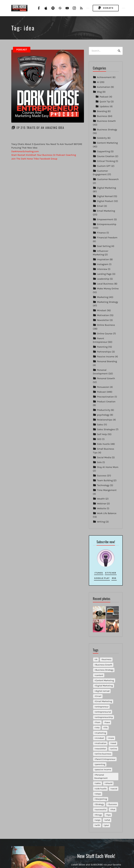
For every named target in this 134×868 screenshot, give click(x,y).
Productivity (104, 410)
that (113, 809)
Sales (100, 425)
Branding (102, 111)
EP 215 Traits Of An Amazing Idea (40, 128)
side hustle (101, 789)
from (98, 722)
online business (103, 754)
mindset (100, 738)
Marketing (103, 297)
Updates (104, 106)
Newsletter (103, 320)
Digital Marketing (106, 188)
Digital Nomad (105, 196)
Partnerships (104, 352)
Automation (104, 87)
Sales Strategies (106, 429)
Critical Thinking (106, 161)
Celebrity (102, 138)
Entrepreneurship (107, 224)
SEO (99, 439)
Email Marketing (106, 211)
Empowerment (105, 219)
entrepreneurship (104, 717)
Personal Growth (106, 378)
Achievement (104, 77)
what (108, 820)
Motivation (103, 315)
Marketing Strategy (108, 302)
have (108, 722)
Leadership (103, 279)
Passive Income (106, 357)
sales (98, 783)
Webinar (102, 504)
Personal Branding (107, 361)
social (114, 789)
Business (102, 116)
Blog (99, 92)
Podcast (22, 50)
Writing (101, 522)
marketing (101, 733)
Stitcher (111, 573)
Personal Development (101, 776)
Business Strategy (107, 130)
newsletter (101, 749)
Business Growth (106, 121)
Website (102, 508)
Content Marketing (107, 143)
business (107, 659)
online (114, 749)
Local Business (105, 284)
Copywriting (103, 151)
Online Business (106, 325)
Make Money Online (108, 289)
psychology (103, 415)
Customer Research (108, 179)
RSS (114, 578)
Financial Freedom (107, 238)
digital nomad (103, 691)
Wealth (101, 499)
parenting (100, 764)
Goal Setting (104, 246)
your (107, 825)
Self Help (102, 434)
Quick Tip (105, 102)
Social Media (104, 457)
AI (98, 82)
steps (98, 794)
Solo (99, 462)
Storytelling (101, 799)
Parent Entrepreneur (106, 759)
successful (101, 809)
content (99, 675)
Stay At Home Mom (108, 467)
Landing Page (104, 274)
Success (102, 476)
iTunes (99, 573)
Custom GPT (104, 166)
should (109, 783)
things (99, 815)
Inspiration (103, 259)
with (98, 825)
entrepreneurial (103, 712)
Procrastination (105, 397)
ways (98, 820)
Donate (106, 8)
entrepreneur (102, 707)
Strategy (100, 804)
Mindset (102, 310)
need (114, 743)
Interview (102, 269)
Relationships (105, 420)
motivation (101, 743)
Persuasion (103, 387)
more (111, 738)
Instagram (103, 264)
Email (100, 206)
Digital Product (105, 201)
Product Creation (106, 402)
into (98, 728)
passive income (103, 769)
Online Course (105, 334)
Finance (101, 233)
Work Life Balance (107, 513)
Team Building (105, 480)
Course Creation (106, 156)
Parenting (102, 347)
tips (109, 815)
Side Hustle (103, 444)
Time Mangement (107, 490)
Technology (103, 485)
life (106, 728)
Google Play (102, 578)
